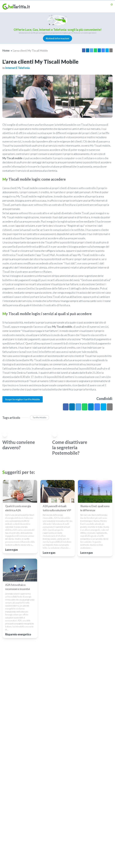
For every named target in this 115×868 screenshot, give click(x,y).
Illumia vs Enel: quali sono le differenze (95, 508)
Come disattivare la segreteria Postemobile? (70, 447)
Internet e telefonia (17, 68)
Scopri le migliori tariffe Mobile (23, 399)
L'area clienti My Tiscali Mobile (30, 50)
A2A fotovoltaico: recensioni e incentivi (18, 587)
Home (6, 50)
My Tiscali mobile (12, 158)
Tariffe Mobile (39, 417)
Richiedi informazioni (57, 38)
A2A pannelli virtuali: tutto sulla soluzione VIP (57, 508)
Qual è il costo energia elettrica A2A (18, 508)
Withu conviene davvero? (19, 445)
